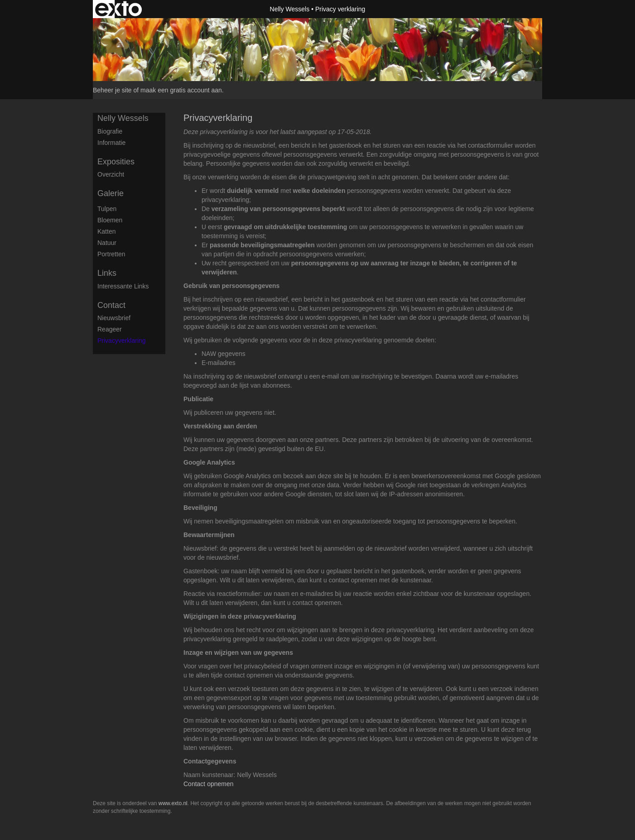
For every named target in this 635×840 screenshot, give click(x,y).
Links (107, 273)
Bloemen (110, 220)
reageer (110, 329)
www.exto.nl (173, 803)
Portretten (111, 254)
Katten (106, 231)
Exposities (116, 162)
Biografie (110, 131)
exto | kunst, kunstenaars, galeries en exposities (118, 9)
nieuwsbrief (114, 318)
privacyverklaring (122, 341)
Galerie (111, 193)
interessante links (123, 286)
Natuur (107, 243)
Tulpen (107, 209)
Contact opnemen (209, 784)
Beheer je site (112, 90)
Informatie (111, 143)
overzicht (111, 174)
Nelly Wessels (290, 9)
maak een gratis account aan (181, 90)
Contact (111, 305)
